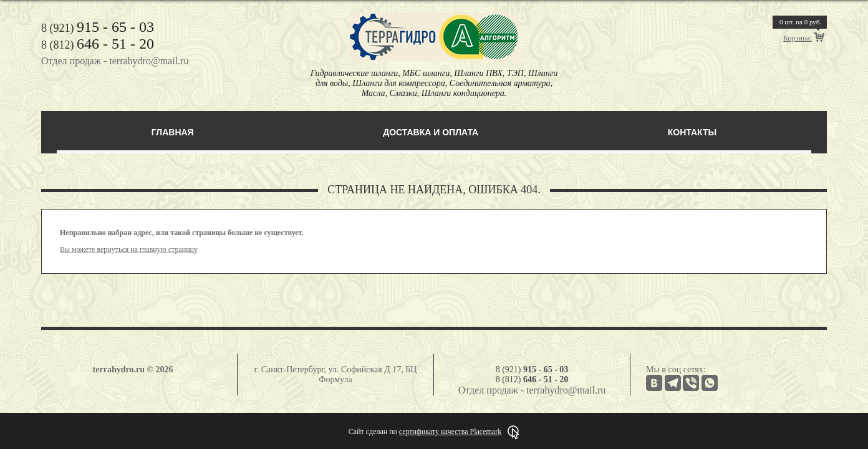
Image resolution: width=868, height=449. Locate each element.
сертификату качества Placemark (450, 432)
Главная (173, 132)
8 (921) (98, 28)
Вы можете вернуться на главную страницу (129, 249)
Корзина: (798, 38)
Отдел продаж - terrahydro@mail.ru (115, 61)
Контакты (692, 132)
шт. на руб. (800, 22)
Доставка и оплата (431, 132)
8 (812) (98, 45)
